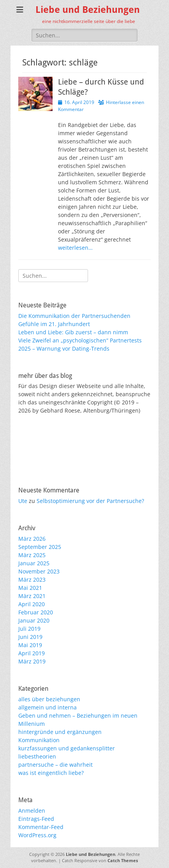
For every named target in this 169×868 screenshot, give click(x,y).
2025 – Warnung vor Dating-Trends (64, 348)
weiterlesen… (75, 248)
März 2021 (32, 596)
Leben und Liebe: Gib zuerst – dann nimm (73, 332)
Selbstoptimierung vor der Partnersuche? (90, 501)
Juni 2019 (30, 637)
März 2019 (32, 661)
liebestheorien (37, 756)
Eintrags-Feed (36, 819)
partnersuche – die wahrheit (55, 765)
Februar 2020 (36, 612)
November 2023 (39, 571)
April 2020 (32, 604)
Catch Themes (123, 860)
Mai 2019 (30, 645)
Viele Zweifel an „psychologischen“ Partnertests (80, 340)
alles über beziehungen (49, 699)
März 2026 (32, 539)
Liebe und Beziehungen (88, 10)
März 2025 (32, 555)
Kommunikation (39, 740)
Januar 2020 (34, 620)
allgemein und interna (48, 707)
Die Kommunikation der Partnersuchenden (74, 316)
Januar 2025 (34, 563)
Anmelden (32, 811)
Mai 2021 (30, 588)
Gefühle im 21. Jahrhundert (54, 324)
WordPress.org (37, 835)
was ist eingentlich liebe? (51, 773)
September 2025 (40, 547)
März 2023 (32, 580)
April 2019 (32, 653)
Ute (23, 501)
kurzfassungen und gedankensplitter (67, 748)
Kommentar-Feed (41, 827)
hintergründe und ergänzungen (60, 732)
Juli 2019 (29, 629)
